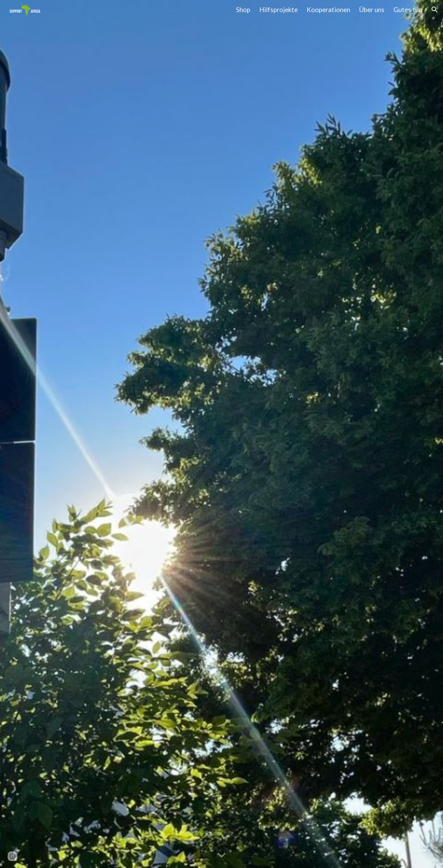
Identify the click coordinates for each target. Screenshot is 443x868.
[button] (435, 10)
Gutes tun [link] (408, 10)
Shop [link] (243, 10)
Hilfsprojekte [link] (278, 10)
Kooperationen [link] (328, 10)
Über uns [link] (372, 10)
